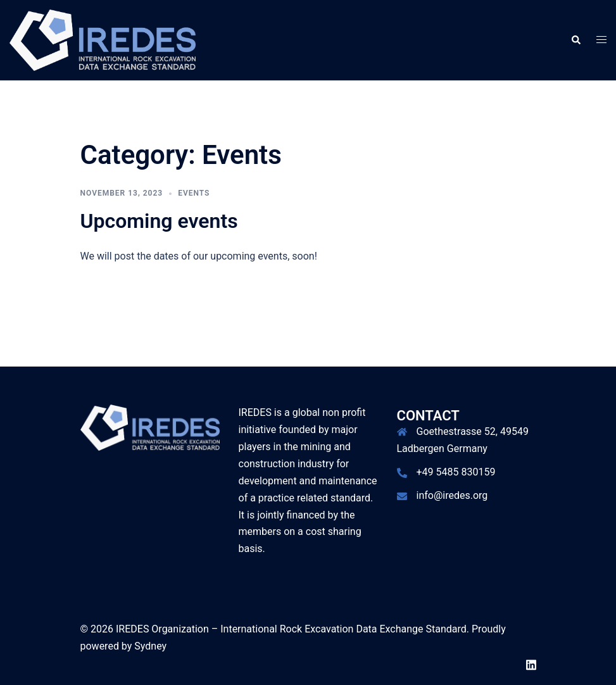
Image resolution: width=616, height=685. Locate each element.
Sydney (150, 646)
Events (194, 193)
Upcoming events (159, 221)
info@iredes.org (452, 495)
